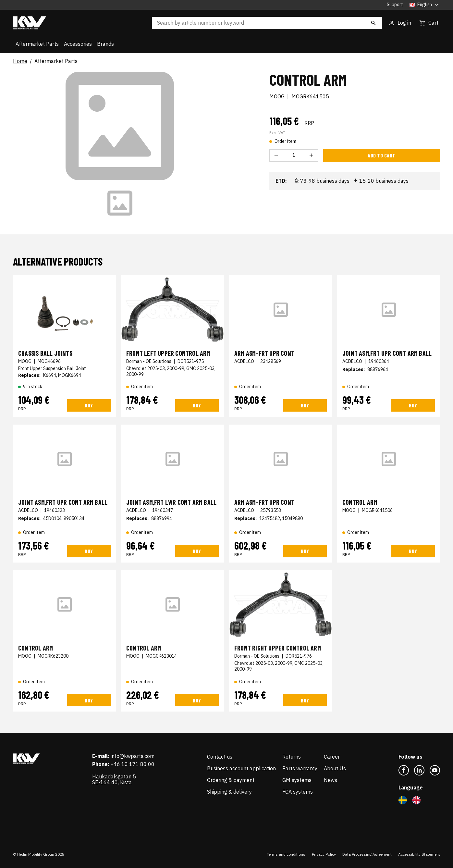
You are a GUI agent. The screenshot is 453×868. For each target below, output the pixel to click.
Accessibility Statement (419, 854)
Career (332, 757)
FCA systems (298, 792)
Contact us (220, 757)
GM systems (297, 780)
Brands (105, 44)
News (331, 780)
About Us (335, 768)
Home (20, 61)
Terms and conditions (286, 854)
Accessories (78, 44)
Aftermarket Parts (37, 44)
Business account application (241, 768)
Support (395, 5)
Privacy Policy (324, 854)
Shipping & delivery (229, 792)
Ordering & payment (231, 780)
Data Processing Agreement (367, 854)
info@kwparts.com (133, 756)
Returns (292, 757)
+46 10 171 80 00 (133, 764)
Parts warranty (300, 768)
